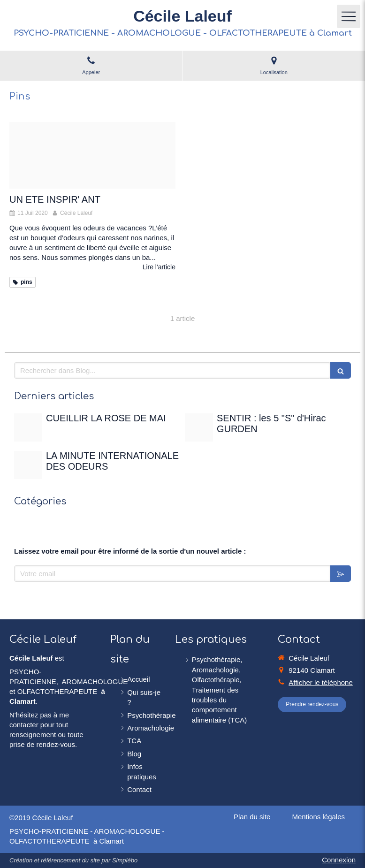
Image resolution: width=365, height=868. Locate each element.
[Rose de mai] (28, 427)
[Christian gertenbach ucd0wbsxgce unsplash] (28, 465)
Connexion (339, 860)
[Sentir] (199, 427)
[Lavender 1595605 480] (92, 155)
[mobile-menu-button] (349, 16)
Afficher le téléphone (321, 682)
